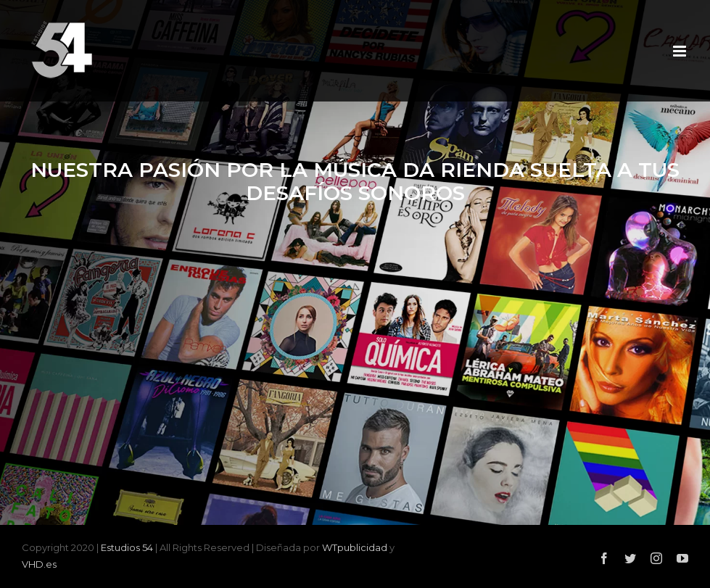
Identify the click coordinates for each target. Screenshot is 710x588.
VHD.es (39, 564)
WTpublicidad (355, 547)
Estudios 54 (127, 547)
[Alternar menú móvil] (681, 51)
